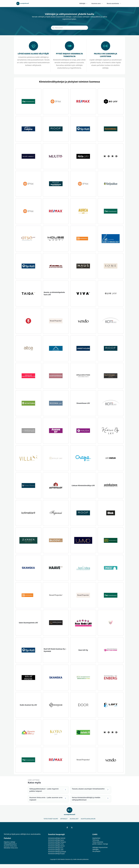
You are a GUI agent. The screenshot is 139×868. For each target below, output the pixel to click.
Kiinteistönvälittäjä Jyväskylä (57, 852)
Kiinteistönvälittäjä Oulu (56, 848)
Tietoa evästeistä (98, 842)
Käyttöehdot (96, 838)
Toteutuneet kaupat (51, 819)
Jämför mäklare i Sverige (100, 844)
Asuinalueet (74, 819)
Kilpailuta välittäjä (9, 842)
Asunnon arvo (97, 3)
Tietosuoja (96, 840)
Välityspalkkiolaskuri (10, 844)
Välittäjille (95, 849)
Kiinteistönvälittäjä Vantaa (56, 846)
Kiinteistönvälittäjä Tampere (57, 842)
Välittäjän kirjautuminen (100, 847)
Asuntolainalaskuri (88, 819)
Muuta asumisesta (114, 3)
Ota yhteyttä (96, 851)
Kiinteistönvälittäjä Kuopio (56, 854)
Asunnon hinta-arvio (10, 846)
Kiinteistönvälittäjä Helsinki (57, 838)
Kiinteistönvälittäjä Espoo (56, 840)
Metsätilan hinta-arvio (11, 848)
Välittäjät (83, 3)
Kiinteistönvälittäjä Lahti (56, 850)
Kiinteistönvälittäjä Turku (56, 844)
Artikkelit (64, 819)
